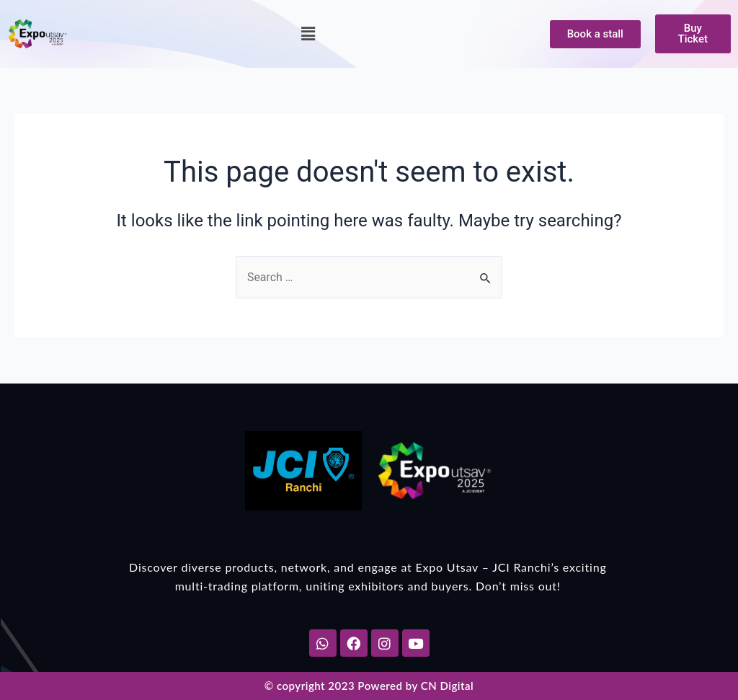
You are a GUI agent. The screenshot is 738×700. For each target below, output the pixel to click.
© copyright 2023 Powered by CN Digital (369, 686)
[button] (308, 34)
